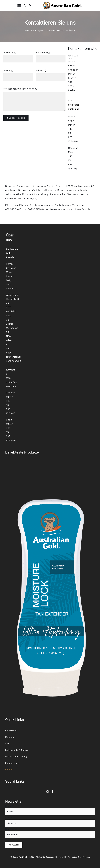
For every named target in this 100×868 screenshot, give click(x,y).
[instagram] (48, 791)
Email (9, 806)
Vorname (9, 52)
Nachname (43, 52)
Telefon (41, 70)
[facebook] (52, 791)
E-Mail (8, 70)
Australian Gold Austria (79, 857)
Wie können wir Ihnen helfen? (20, 89)
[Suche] (25, 6)
